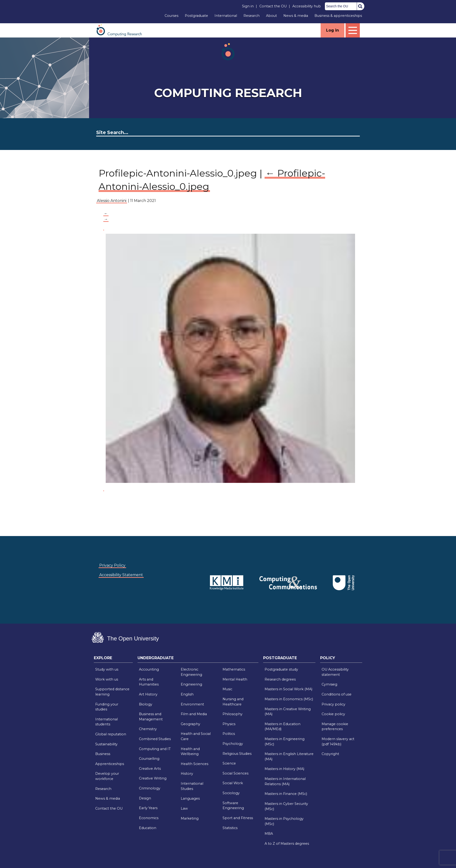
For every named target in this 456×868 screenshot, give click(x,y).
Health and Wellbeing (190, 751)
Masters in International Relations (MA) (285, 781)
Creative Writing (153, 778)
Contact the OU (273, 6)
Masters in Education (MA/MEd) (283, 727)
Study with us (107, 669)
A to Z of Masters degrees (287, 844)
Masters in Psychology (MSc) (284, 821)
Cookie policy (333, 714)
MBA (269, 834)
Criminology (150, 788)
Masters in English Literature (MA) (289, 756)
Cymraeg (329, 684)
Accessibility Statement (121, 575)
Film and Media (194, 714)
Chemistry (148, 729)
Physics (229, 724)
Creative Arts (150, 769)
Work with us (107, 679)
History (187, 774)
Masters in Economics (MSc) (289, 699)
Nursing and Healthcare (233, 702)
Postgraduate (196, 16)
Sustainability (106, 744)
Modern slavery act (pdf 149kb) (338, 742)
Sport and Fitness (238, 818)
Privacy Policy (112, 565)
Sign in (248, 6)
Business (103, 754)
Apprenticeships (110, 764)
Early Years (148, 808)
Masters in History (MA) (284, 769)
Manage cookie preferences (335, 727)
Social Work (233, 783)
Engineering (191, 684)
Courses (171, 16)
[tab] (113, 659)
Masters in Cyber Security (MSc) (286, 806)
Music (227, 689)
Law (184, 808)
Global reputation (111, 734)
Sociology (231, 793)
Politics (229, 734)
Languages (190, 798)
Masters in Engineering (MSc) (285, 742)
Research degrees (280, 679)
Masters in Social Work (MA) (288, 689)
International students (107, 722)
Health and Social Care (196, 736)
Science (229, 763)
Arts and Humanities (149, 682)
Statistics (230, 828)
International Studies (192, 786)
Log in (332, 30)
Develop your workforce (107, 776)
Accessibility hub (307, 6)
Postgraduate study (281, 669)
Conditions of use (337, 694)
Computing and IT (155, 749)
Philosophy (233, 714)
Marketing (190, 818)
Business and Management (151, 717)
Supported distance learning (112, 692)
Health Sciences (195, 764)
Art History (148, 694)
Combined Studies (155, 739)
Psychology (233, 744)
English (187, 694)
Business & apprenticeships (338, 16)
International (226, 16)
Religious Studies (237, 754)
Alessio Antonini (112, 201)
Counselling (149, 759)
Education (148, 828)
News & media (296, 16)
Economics (149, 818)
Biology (146, 704)
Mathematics (234, 669)
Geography (190, 724)
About (271, 16)
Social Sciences (235, 773)
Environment (192, 704)
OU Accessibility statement (335, 672)
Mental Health (235, 679)
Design (145, 798)
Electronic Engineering (191, 672)
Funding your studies (107, 707)
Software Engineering (233, 806)
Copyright (330, 754)
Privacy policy (333, 704)
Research (252, 16)
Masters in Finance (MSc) (286, 794)
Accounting (149, 669)
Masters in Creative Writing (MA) (288, 712)
